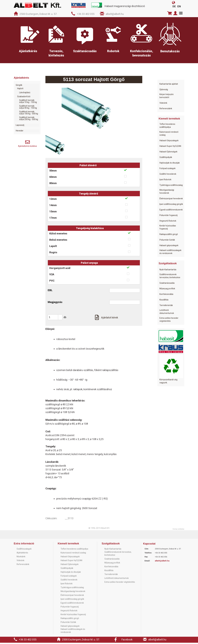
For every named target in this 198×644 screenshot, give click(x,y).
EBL (50, 291)
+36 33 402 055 (86, 14)
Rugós (53, 254)
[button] (60, 317)
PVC (52, 282)
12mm (53, 200)
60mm (53, 178)
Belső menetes (58, 241)
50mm (53, 172)
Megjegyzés (55, 303)
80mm (53, 184)
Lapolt (53, 247)
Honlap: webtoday (178, 530)
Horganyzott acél (60, 269)
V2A (52, 276)
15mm (53, 213)
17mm (53, 219)
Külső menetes (58, 235)
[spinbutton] (56, 319)
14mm (53, 206)
